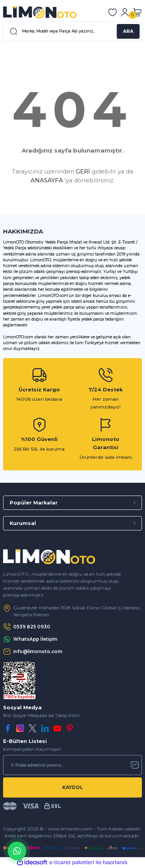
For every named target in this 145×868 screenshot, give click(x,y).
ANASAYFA (47, 180)
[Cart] (137, 12)
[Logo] (40, 12)
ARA (128, 31)
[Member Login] (125, 12)
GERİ (83, 171)
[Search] (72, 31)
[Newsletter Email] (72, 765)
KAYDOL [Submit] (73, 787)
